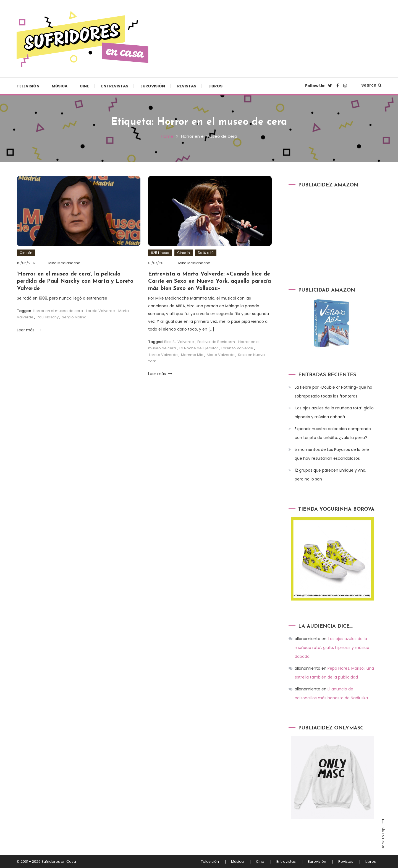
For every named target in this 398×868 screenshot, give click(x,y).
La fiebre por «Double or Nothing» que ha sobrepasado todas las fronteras (333, 392)
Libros (215, 86)
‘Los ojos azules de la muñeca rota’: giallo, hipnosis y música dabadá (335, 412)
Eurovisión (153, 86)
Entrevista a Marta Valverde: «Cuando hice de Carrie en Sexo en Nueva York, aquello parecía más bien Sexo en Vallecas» (210, 281)
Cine (84, 86)
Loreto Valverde (101, 311)
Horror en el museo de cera (58, 311)
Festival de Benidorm (216, 342)
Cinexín (26, 253)
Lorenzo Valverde (237, 348)
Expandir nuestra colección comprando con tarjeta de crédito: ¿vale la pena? (333, 433)
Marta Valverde (221, 355)
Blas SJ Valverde (179, 342)
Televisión (28, 86)
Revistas (187, 86)
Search (371, 85)
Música (60, 86)
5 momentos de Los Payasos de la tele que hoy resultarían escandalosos (332, 454)
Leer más (29, 330)
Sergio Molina (74, 317)
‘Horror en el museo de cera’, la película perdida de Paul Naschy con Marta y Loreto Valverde (75, 281)
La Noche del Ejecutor (199, 348)
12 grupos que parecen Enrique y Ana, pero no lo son (330, 475)
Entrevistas (115, 86)
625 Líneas (160, 253)
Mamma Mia (192, 355)
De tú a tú (206, 253)
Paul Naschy (48, 317)
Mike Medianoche (64, 263)
